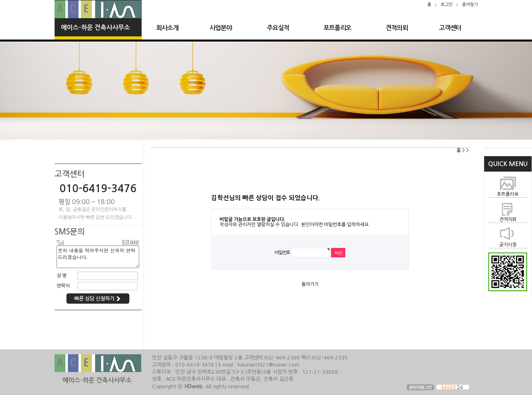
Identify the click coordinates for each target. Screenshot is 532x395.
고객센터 (450, 28)
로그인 (447, 5)
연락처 (63, 286)
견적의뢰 (397, 28)
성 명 (62, 276)
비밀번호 (282, 252)
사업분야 (221, 28)
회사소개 (167, 28)
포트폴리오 (337, 28)
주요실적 (278, 28)
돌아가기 (310, 284)
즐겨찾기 (470, 5)
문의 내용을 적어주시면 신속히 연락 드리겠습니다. (98, 257)
